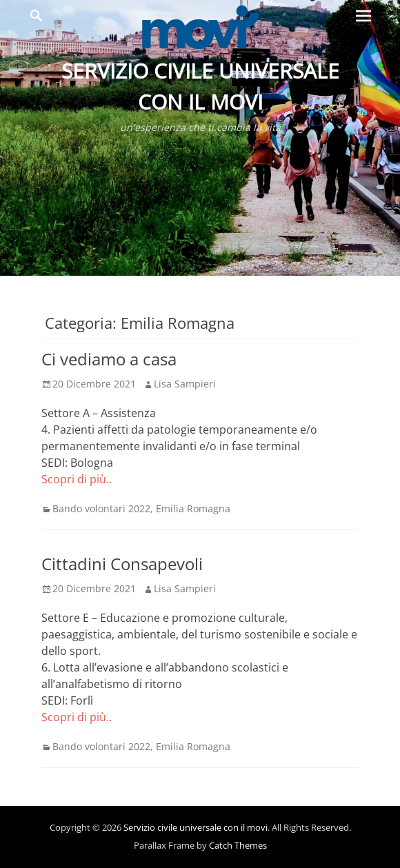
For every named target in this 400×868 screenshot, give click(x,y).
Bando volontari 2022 (101, 508)
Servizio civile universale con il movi (196, 827)
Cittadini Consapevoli (122, 564)
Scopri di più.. (77, 479)
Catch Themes (238, 845)
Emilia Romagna (193, 508)
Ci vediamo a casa (109, 359)
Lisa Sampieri (185, 384)
